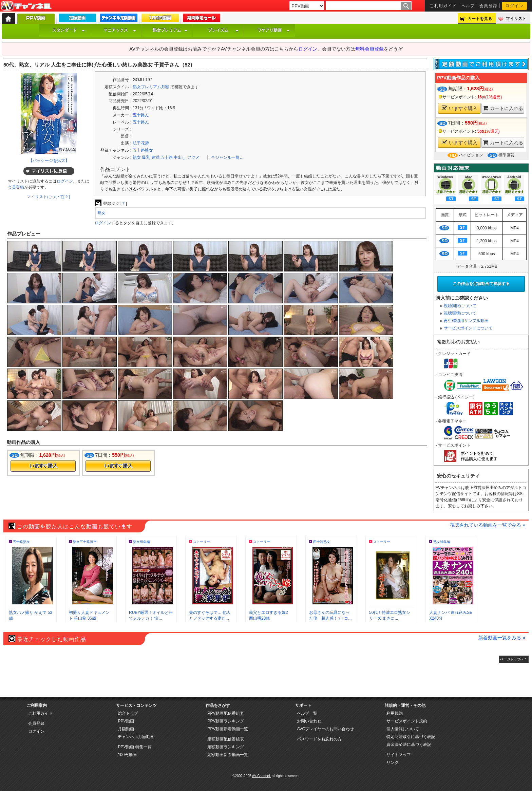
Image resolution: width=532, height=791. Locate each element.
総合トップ (128, 713)
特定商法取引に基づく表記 (411, 737)
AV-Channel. (261, 776)
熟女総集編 (141, 542)
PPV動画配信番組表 (226, 713)
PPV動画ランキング (226, 721)
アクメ (193, 157)
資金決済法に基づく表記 (409, 745)
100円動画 (127, 755)
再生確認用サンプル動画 (466, 321)
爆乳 (146, 157)
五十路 (167, 157)
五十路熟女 (143, 150)
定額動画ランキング (226, 747)
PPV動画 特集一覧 (135, 747)
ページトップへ (512, 659)
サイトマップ (399, 755)
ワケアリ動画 (273, 30)
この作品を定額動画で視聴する (481, 284)
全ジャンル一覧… (227, 157)
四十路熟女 (322, 542)
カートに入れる (503, 108)
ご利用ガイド (443, 6)
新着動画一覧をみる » (502, 638)
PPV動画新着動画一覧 (228, 729)
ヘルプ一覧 (307, 713)
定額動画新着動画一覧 (228, 755)
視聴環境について (460, 313)
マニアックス (120, 30)
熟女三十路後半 (85, 542)
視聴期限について (460, 306)
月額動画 (126, 729)
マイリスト (516, 19)
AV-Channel (26, 6)
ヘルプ (468, 6)
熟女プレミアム (170, 30)
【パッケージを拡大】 (49, 161)
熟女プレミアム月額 (151, 87)
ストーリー (202, 542)
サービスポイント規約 (407, 721)
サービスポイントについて (468, 328)
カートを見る (480, 19)
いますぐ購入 (460, 108)
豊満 (155, 157)
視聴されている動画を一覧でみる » (488, 525)
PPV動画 (126, 721)
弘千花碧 (141, 143)
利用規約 (395, 713)
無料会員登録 (369, 49)
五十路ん (141, 115)
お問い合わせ (309, 721)
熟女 (137, 157)
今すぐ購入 (43, 466)
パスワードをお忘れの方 (319, 739)
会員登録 (489, 6)
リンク (393, 762)
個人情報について (403, 729)
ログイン (514, 6)
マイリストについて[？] (48, 197)
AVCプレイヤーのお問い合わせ (325, 729)
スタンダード (69, 30)
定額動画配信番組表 (226, 739)
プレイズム (223, 30)
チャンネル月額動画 (136, 737)
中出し (180, 157)
